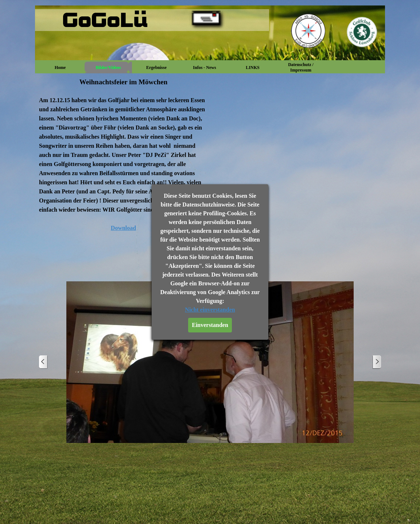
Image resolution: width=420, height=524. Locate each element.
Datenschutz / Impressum (301, 67)
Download (123, 228)
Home (60, 68)
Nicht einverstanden (210, 310)
